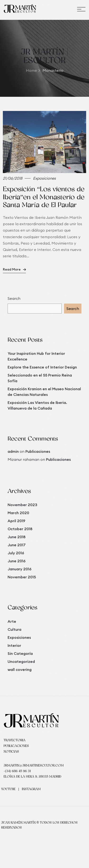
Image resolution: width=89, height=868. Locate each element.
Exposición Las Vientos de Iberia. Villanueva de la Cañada (37, 405)
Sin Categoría (20, 653)
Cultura (14, 629)
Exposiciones (19, 637)
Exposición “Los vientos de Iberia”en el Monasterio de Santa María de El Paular (44, 197)
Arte (12, 621)
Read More (14, 269)
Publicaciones (38, 451)
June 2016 (16, 561)
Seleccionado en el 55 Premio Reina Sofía (40, 378)
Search (14, 298)
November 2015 (22, 577)
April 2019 (16, 521)
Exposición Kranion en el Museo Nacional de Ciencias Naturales (44, 392)
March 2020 (18, 513)
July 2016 (16, 553)
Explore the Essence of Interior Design (42, 367)
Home (33, 70)
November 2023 (22, 505)
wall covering (20, 669)
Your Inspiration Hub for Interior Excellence (36, 356)
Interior (14, 645)
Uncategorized (21, 661)
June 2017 (17, 545)
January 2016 (19, 569)
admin (13, 451)
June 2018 (17, 537)
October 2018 (20, 529)
